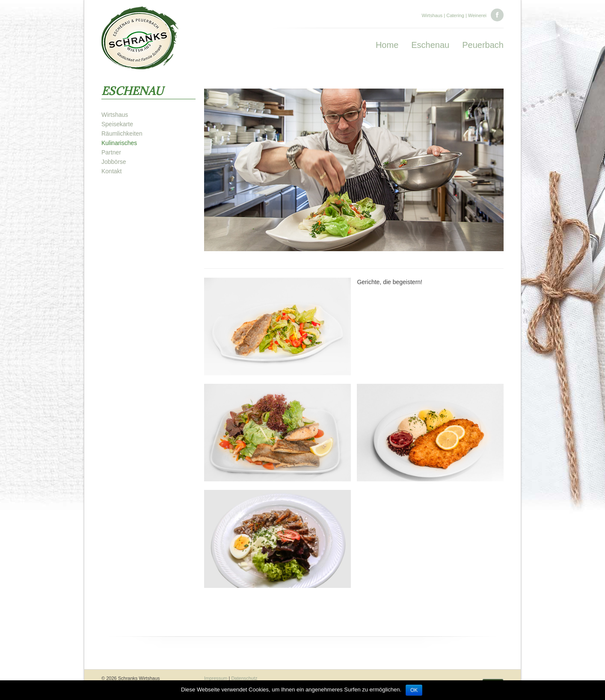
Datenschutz (244, 678)
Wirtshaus (115, 115)
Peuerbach (483, 45)
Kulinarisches (119, 143)
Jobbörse (114, 162)
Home (387, 45)
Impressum (216, 678)
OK (414, 690)
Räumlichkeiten (122, 133)
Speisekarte (117, 124)
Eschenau (430, 45)
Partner (111, 152)
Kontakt (111, 171)
